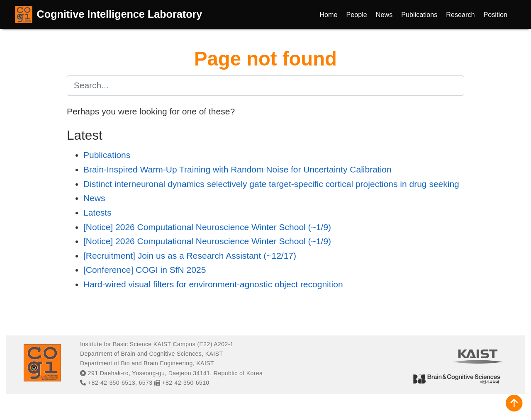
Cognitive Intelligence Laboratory (120, 14)
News (94, 198)
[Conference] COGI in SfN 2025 (145, 270)
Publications (107, 155)
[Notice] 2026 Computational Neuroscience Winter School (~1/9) (207, 227)
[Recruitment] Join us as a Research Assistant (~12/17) (190, 256)
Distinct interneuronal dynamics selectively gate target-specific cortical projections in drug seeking (271, 184)
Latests (97, 212)
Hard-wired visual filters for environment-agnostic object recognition (213, 284)
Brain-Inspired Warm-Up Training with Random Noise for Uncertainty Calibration (237, 169)
